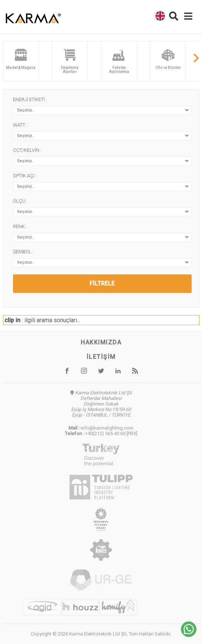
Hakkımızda (101, 342)
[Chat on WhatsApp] (189, 635)
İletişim (101, 357)
